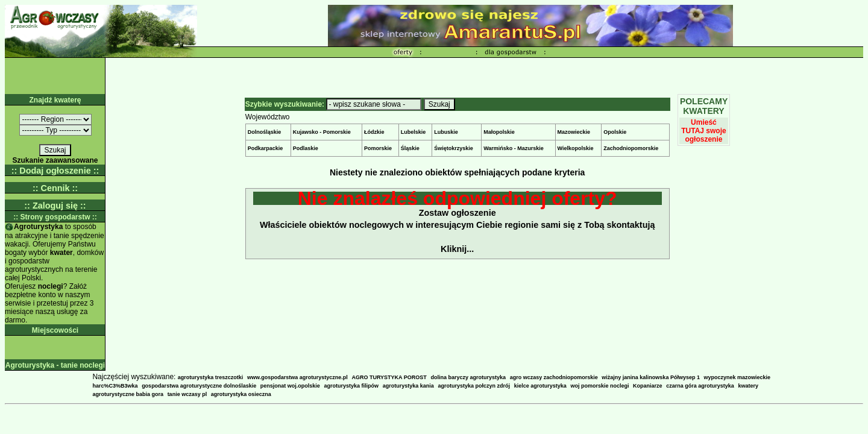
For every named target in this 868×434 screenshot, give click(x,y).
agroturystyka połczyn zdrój (474, 386)
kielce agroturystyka (540, 386)
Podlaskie (306, 148)
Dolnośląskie (265, 132)
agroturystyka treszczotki (211, 377)
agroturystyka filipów (352, 386)
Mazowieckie (574, 132)
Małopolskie (499, 132)
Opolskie (615, 132)
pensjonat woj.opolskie (290, 386)
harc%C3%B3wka (115, 386)
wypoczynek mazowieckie (737, 377)
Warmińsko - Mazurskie (514, 148)
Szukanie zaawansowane (55, 160)
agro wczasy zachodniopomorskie (554, 377)
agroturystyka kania (408, 386)
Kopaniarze (648, 386)
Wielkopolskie (576, 148)
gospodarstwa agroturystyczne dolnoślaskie (199, 386)
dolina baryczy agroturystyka (468, 377)
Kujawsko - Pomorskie (322, 132)
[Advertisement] (485, 76)
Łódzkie (374, 132)
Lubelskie (414, 132)
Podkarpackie (266, 148)
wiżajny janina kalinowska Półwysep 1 (651, 377)
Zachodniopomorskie (631, 148)
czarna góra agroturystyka (700, 386)
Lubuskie (446, 132)
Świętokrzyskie (454, 148)
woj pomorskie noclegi (599, 386)
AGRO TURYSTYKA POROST (389, 377)
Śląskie (410, 148)
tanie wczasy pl (187, 394)
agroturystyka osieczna (241, 394)
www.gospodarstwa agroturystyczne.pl (297, 377)
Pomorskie (378, 148)
